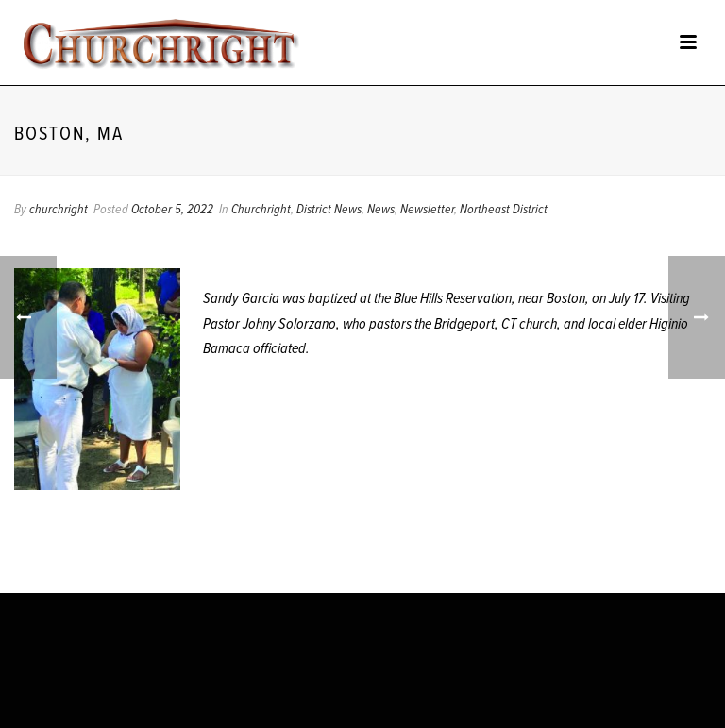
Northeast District (504, 210)
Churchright (261, 210)
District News (329, 210)
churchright (59, 210)
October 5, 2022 (172, 210)
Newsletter (427, 210)
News (381, 210)
